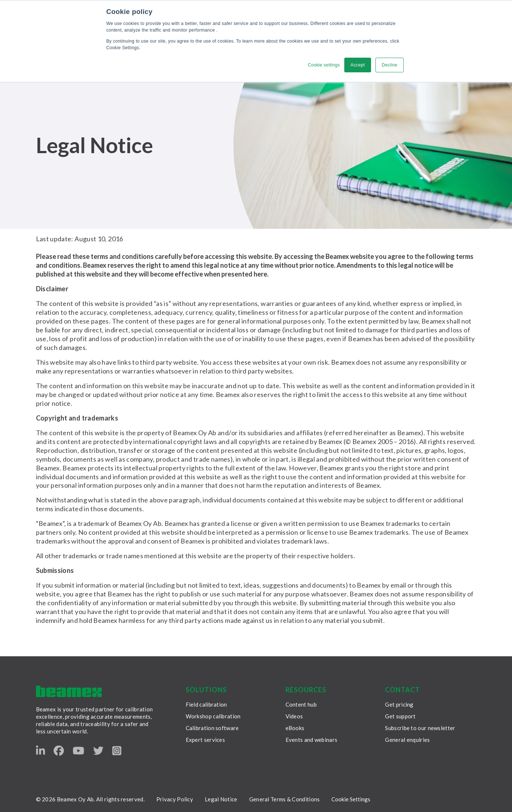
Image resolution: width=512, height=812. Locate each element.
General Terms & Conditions (285, 799)
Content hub (301, 704)
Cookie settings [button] (324, 65)
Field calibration (206, 704)
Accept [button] (358, 65)
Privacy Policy (175, 799)
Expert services (206, 740)
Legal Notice (221, 799)
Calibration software (212, 728)
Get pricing (399, 704)
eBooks (295, 728)
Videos (294, 716)
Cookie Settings (351, 799)
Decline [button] (390, 65)
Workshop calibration (213, 716)
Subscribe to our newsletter (420, 728)
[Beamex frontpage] (69, 691)
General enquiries (407, 740)
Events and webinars (312, 740)
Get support (400, 716)
